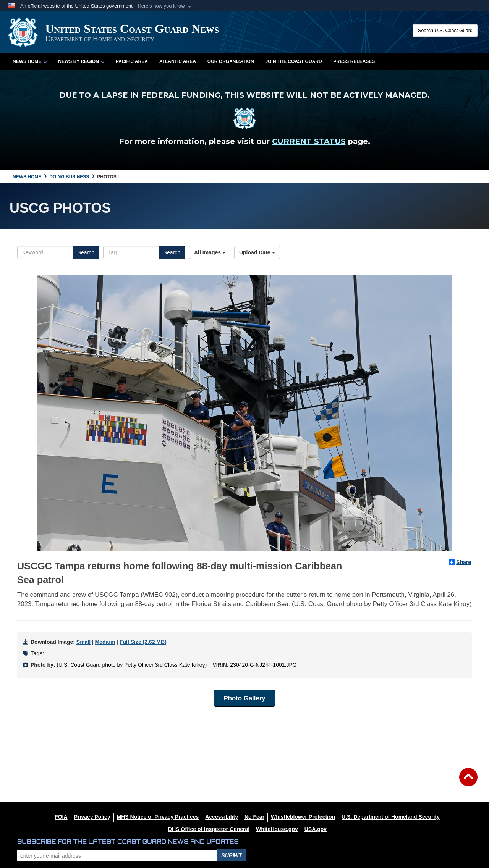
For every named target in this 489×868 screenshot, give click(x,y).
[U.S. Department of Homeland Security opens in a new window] (391, 817)
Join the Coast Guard (294, 61)
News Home (30, 61)
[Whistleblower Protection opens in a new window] (303, 817)
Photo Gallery (244, 698)
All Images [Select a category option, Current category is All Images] (210, 252)
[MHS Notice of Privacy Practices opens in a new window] (158, 817)
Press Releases (354, 61)
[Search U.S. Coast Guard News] (445, 31)
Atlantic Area (178, 61)
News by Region (81, 61)
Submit (232, 855)
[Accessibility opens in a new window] (222, 817)
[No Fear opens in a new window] (254, 817)
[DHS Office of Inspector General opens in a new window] (209, 829)
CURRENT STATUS (309, 141)
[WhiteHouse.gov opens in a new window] (277, 829)
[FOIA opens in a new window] (61, 817)
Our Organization (231, 61)
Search (86, 252)
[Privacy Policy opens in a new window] (92, 817)
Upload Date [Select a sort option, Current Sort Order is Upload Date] (257, 252)
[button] (165, 6)
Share (460, 562)
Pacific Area (132, 61)
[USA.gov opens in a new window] (316, 829)
